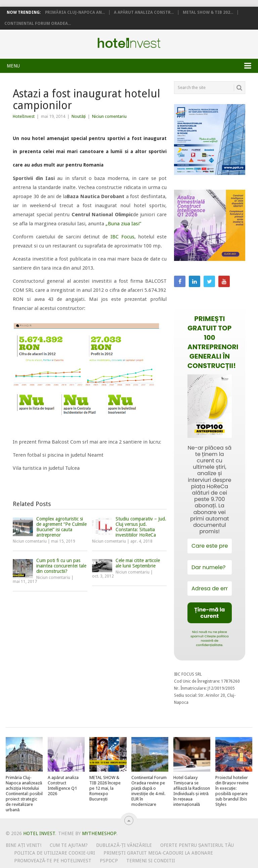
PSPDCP (109, 861)
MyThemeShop (99, 833)
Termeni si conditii (151, 861)
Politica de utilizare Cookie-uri (55, 853)
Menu (13, 66)
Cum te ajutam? (69, 845)
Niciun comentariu (109, 116)
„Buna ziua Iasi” (123, 224)
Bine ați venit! (24, 845)
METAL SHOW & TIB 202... (208, 12)
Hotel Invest (129, 43)
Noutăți (79, 116)
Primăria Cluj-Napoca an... (75, 12)
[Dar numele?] (210, 567)
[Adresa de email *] (210, 588)
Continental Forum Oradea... (38, 24)
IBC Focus (122, 237)
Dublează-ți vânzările (124, 845)
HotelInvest (24, 116)
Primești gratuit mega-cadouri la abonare (158, 853)
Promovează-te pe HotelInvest (53, 861)
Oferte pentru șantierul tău (197, 845)
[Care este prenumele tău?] (210, 546)
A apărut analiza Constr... (144, 12)
